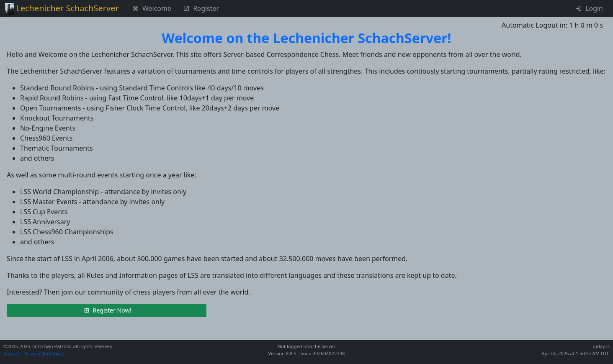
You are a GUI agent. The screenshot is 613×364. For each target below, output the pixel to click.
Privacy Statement (45, 353)
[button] (107, 310)
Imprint (12, 353)
